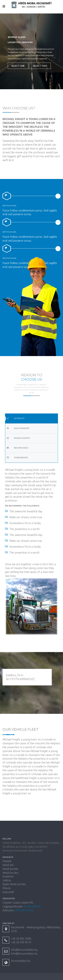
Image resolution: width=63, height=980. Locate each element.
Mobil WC (8, 865)
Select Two (40, 66)
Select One (18, 66)
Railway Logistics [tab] (18, 438)
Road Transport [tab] (18, 428)
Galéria (7, 880)
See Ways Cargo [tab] (17, 448)
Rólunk (7, 888)
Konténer (8, 876)
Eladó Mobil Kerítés (14, 884)
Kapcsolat (8, 892)
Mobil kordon (10, 873)
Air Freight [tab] (16, 418)
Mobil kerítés (10, 869)
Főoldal (7, 861)
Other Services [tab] (17, 458)
